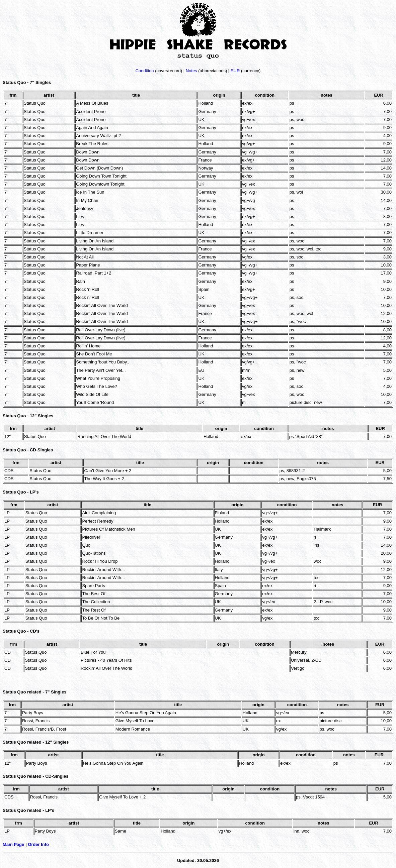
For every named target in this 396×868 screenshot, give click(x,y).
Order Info (38, 844)
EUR (235, 71)
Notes (191, 71)
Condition (145, 71)
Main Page (13, 844)
